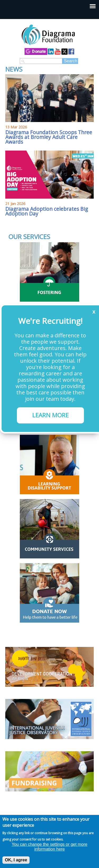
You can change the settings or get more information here (49, 847)
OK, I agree (16, 860)
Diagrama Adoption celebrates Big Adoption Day (47, 211)
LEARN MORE (50, 415)
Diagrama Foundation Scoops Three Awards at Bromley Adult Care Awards (49, 137)
